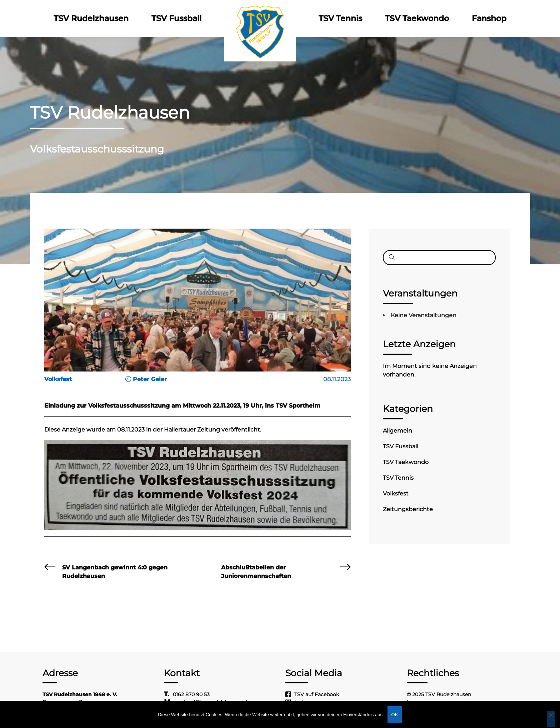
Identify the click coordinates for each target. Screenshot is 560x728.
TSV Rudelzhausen (91, 18)
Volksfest (396, 493)
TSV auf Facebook (317, 694)
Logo (260, 18)
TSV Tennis (340, 18)
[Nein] (551, 719)
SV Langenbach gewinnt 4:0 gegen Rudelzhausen (115, 572)
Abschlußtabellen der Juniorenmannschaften (256, 572)
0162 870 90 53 (191, 694)
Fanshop (489, 18)
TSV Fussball (176, 18)
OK (395, 715)
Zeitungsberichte (408, 509)
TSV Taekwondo (417, 18)
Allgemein (397, 431)
